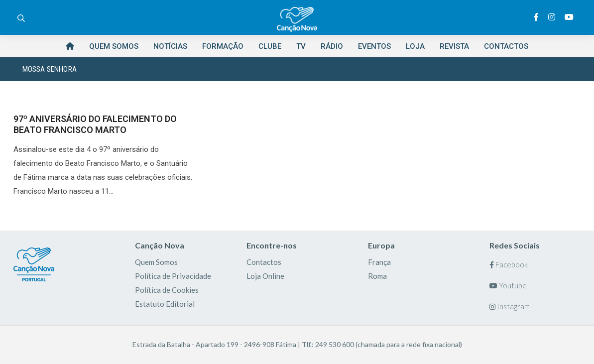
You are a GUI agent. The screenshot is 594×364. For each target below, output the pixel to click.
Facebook (509, 264)
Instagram (510, 306)
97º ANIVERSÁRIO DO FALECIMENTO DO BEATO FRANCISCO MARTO (95, 124)
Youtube (508, 285)
